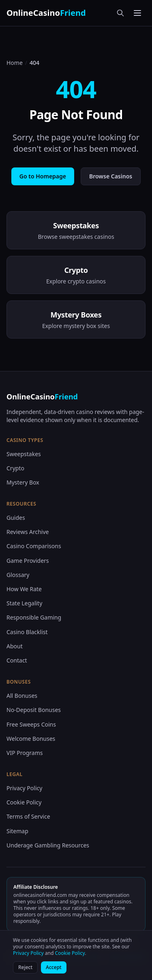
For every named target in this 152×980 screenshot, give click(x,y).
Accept (54, 967)
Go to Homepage (43, 176)
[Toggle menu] (137, 13)
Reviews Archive (28, 532)
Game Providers (28, 561)
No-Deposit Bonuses (34, 710)
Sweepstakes (24, 454)
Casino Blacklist (27, 632)
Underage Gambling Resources (48, 845)
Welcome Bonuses (31, 739)
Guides (16, 518)
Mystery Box (23, 482)
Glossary (18, 575)
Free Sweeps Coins (31, 724)
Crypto (15, 468)
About (15, 646)
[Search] (120, 13)
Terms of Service (28, 816)
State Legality (24, 603)
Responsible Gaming (34, 617)
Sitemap (17, 831)
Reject (25, 967)
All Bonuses (22, 696)
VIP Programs (25, 753)
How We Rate (24, 589)
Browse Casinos (111, 176)
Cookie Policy (24, 802)
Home (15, 63)
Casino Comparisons (34, 546)
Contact (17, 660)
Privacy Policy (24, 788)
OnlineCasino (46, 13)
